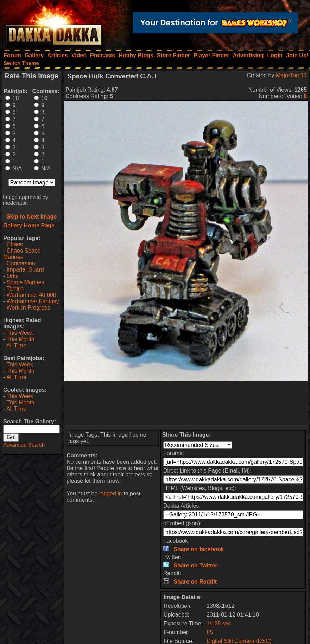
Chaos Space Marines (22, 254)
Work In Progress (28, 308)
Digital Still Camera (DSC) (239, 641)
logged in (111, 493)
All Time (16, 346)
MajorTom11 (291, 75)
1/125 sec (219, 623)
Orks (13, 276)
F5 (210, 632)
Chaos (15, 244)
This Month (20, 339)
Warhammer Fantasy (33, 301)
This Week (20, 333)
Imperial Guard (25, 270)
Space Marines (26, 282)
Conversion (21, 263)
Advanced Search (24, 445)
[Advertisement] (186, 403)
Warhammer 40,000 (31, 295)
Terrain (15, 289)
